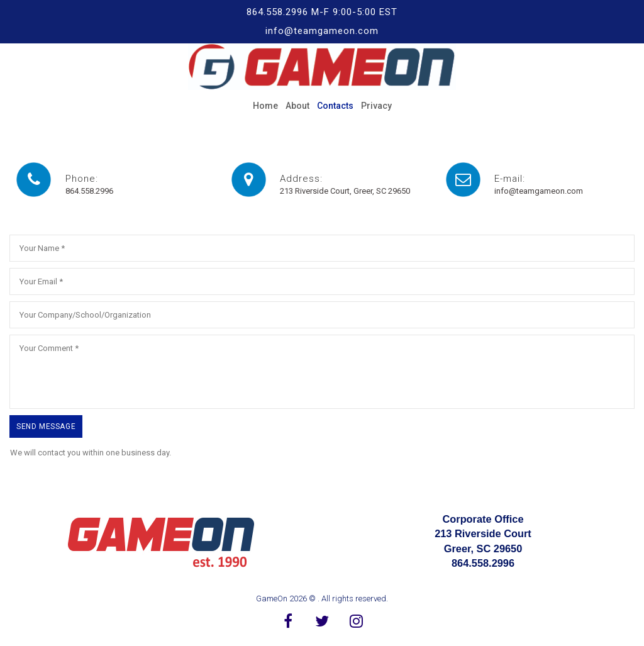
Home (265, 106)
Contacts (335, 106)
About (297, 106)
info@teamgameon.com (539, 191)
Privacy (376, 106)
